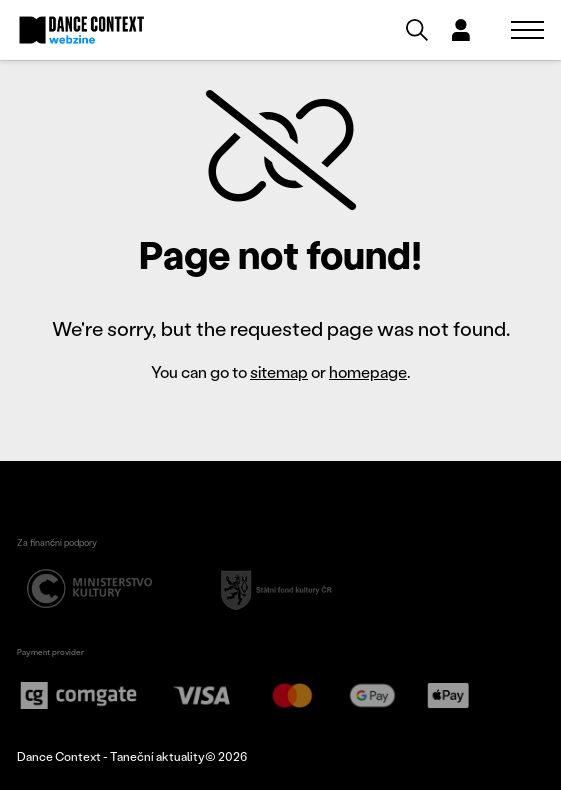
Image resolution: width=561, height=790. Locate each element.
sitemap (279, 371)
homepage (368, 371)
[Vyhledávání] (417, 30)
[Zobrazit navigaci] (527, 30)
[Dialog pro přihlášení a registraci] (461, 30)
